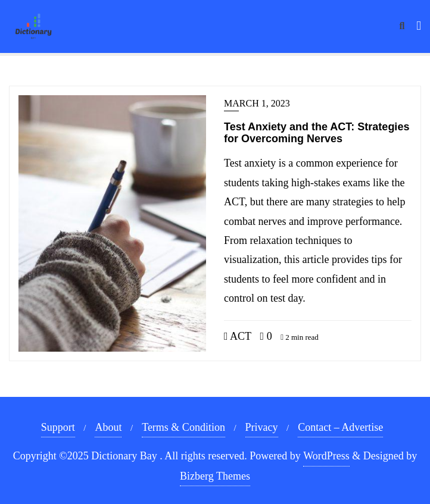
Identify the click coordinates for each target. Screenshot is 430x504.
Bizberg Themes (215, 476)
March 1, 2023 (257, 103)
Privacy (262, 427)
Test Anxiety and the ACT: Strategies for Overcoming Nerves (317, 133)
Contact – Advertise (340, 427)
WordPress (326, 456)
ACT (238, 336)
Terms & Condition (183, 427)
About (108, 427)
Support (58, 427)
